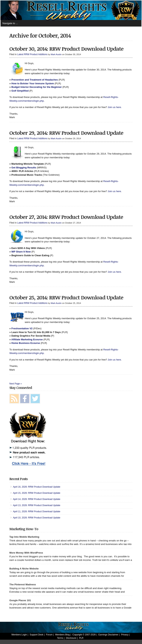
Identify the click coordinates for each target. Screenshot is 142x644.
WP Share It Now (21, 252)
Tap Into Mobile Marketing (24, 537)
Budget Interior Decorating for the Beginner (37, 87)
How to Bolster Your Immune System (33, 83)
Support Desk (36, 635)
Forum (49, 635)
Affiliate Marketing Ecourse (27, 339)
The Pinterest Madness (23, 584)
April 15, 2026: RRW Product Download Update (37, 493)
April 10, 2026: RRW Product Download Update (37, 518)
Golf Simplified (20, 91)
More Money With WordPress (26, 553)
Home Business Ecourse (26, 343)
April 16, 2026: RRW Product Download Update (37, 487)
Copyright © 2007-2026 (84, 635)
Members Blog (62, 635)
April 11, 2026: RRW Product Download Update (37, 511)
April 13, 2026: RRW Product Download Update (37, 505)
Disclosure (71, 638)
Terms (60, 638)
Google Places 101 (20, 600)
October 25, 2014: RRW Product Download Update (66, 297)
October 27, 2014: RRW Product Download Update (66, 217)
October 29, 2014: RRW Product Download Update (66, 133)
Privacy (125, 635)
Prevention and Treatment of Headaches (35, 80)
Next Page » (16, 384)
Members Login (19, 635)
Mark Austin (56, 54)
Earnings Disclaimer (108, 635)
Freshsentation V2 (22, 328)
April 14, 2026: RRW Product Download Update (37, 499)
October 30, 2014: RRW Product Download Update (66, 49)
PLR (81, 638)
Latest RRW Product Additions (32, 54)
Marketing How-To (24, 529)
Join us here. (115, 107)
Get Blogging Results (24, 168)
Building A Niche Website (24, 569)
